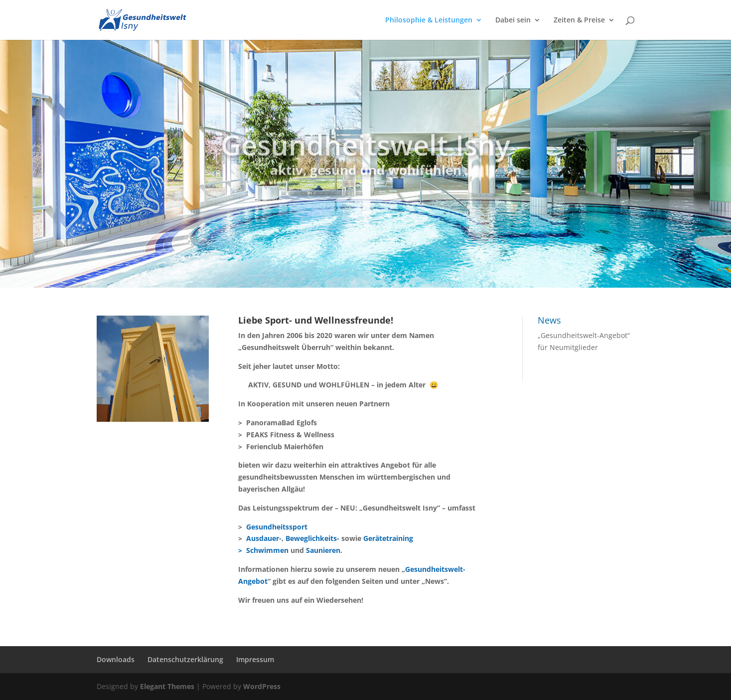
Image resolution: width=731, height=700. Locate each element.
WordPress (262, 686)
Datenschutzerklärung (185, 659)
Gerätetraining (388, 538)
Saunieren (323, 550)
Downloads (116, 659)
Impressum (255, 659)
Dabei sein (513, 20)
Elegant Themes (167, 686)
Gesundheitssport (277, 527)
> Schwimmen (263, 550)
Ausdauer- (264, 538)
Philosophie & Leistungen (429, 20)
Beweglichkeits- (312, 538)
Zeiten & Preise (579, 20)
